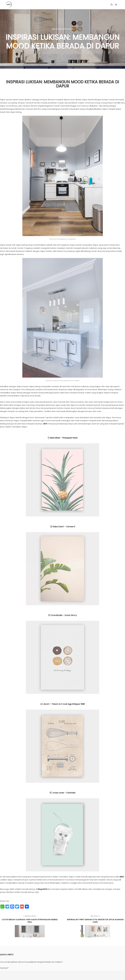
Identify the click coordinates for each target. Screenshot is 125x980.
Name (3, 951)
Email (45, 951)
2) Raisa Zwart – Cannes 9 (63, 487)
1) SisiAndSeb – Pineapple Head (63, 398)
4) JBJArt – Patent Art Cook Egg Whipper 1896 (63, 665)
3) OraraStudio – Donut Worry (63, 576)
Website (88, 951)
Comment (4, 929)
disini (122, 837)
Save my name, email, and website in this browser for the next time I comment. (33, 962)
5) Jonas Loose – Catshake (62, 753)
